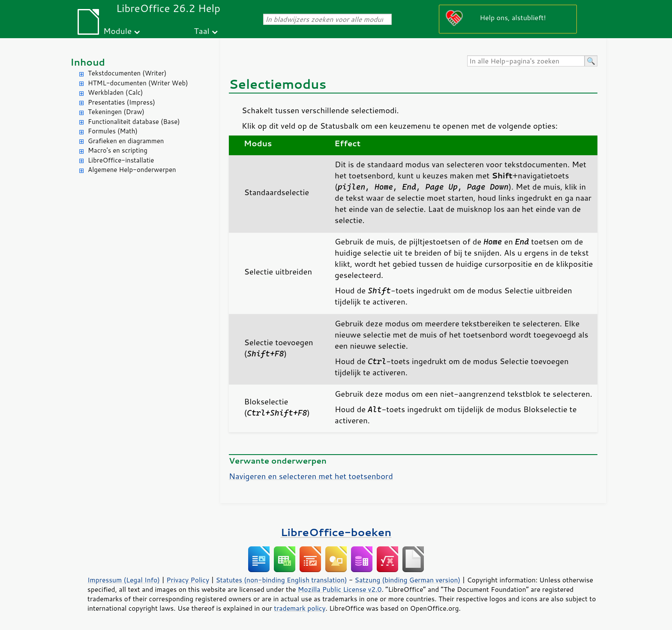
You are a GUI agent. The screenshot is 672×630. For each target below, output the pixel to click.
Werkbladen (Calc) (115, 92)
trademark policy (300, 608)
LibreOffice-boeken (336, 532)
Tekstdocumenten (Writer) (127, 73)
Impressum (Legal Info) (124, 580)
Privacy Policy (188, 580)
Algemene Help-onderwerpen (132, 170)
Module (117, 31)
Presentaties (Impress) (121, 102)
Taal (202, 31)
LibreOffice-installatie (121, 160)
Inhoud (88, 62)
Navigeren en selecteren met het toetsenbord (311, 476)
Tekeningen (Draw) (116, 112)
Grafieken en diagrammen (126, 141)
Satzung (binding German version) (408, 580)
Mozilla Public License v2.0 (340, 589)
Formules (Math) (113, 131)
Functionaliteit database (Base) (134, 122)
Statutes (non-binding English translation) (281, 580)
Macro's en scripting (118, 150)
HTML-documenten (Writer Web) (138, 83)
